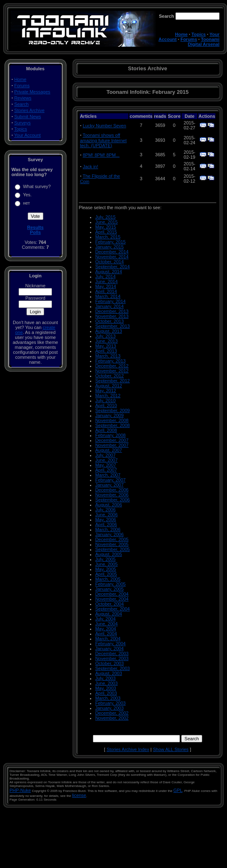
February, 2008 (111, 435)
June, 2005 (106, 564)
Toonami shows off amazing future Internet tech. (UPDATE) (103, 140)
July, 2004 (105, 619)
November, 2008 (112, 420)
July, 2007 (105, 455)
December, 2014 (112, 252)
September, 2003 (113, 668)
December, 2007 (112, 440)
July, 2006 (105, 510)
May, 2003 (106, 688)
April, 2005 (106, 574)
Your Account (27, 135)
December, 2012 (112, 366)
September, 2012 (113, 381)
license (79, 795)
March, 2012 (108, 396)
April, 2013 (106, 351)
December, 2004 (112, 594)
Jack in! (90, 167)
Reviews (23, 98)
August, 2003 (109, 673)
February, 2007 (111, 480)
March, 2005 (108, 579)
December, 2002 (112, 713)
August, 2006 (109, 505)
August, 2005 (109, 554)
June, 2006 (106, 515)
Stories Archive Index (128, 749)
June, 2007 (106, 460)
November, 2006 (112, 495)
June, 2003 (106, 683)
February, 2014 (111, 301)
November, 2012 (112, 371)
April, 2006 (106, 525)
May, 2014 (106, 286)
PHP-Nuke (20, 790)
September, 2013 (113, 326)
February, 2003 (111, 703)
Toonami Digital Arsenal (204, 42)
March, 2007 (108, 475)
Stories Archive (29, 110)
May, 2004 (106, 629)
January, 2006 (110, 534)
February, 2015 (111, 242)
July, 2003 (105, 678)
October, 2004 (110, 604)
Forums (189, 39)
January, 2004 (110, 649)
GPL (178, 790)
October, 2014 (110, 262)
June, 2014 (106, 281)
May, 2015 (106, 227)
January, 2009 (110, 415)
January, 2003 (110, 708)
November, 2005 (112, 544)
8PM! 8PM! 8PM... (101, 155)
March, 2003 (108, 698)
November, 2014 (112, 257)
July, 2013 (105, 336)
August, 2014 (109, 272)
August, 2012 (109, 386)
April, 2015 (106, 232)
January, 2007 (110, 485)
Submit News (27, 117)
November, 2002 (112, 718)
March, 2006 (108, 529)
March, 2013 (108, 356)
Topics (199, 34)
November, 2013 (112, 316)
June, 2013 (106, 341)
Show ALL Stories (170, 749)
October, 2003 (110, 663)
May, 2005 (106, 569)
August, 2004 (109, 614)
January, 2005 (110, 589)
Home (181, 34)
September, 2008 (113, 425)
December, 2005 (112, 539)
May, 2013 (106, 346)
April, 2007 (106, 470)
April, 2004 (106, 634)
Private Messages (32, 92)
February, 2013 (111, 361)
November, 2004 (112, 599)
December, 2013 (112, 311)
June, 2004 (106, 624)
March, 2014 (108, 296)
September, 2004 (113, 609)
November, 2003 (112, 658)
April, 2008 (106, 430)
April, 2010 (106, 405)
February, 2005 (111, 584)
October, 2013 (110, 321)
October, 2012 (110, 376)
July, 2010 (105, 401)
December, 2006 (112, 490)
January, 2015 (110, 247)
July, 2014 (105, 277)
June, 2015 (106, 222)
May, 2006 (106, 520)
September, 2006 (113, 500)
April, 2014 (106, 291)
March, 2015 (108, 237)
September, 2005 (113, 549)
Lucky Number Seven (104, 126)
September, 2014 (113, 267)
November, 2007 (112, 445)
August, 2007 (109, 450)
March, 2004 (108, 639)
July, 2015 (105, 217)
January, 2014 (110, 306)
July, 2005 (105, 559)
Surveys (22, 123)
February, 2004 (111, 644)
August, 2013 (109, 331)
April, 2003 (106, 693)
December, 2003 (112, 653)
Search (21, 104)
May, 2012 (106, 391)
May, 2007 (106, 465)
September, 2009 (113, 410)
